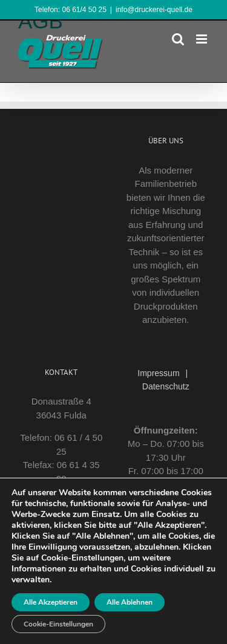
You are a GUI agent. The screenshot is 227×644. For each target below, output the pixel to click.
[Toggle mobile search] (178, 39)
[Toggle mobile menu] (202, 39)
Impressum (158, 373)
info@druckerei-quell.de (154, 10)
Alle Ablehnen (130, 602)
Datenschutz (166, 386)
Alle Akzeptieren (51, 602)
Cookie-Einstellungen (58, 624)
